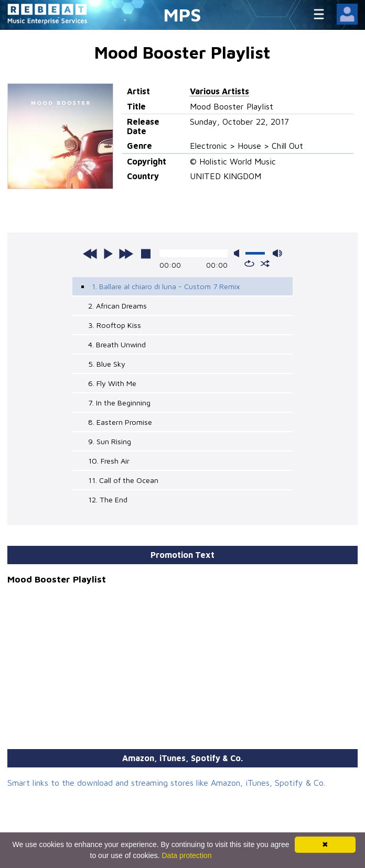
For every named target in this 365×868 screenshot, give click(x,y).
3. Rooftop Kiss (115, 325)
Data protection (187, 855)
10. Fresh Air (109, 461)
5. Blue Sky (107, 364)
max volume (277, 253)
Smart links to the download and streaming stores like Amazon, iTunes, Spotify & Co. (166, 783)
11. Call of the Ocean (123, 480)
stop (146, 254)
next (126, 254)
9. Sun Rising (110, 441)
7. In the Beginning (119, 403)
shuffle (265, 263)
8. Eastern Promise (120, 422)
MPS (182, 14)
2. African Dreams (117, 306)
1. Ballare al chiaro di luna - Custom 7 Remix (166, 286)
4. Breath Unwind (117, 344)
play (108, 254)
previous (90, 254)
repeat (249, 263)
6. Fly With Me (112, 383)
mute (239, 253)
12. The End (108, 499)
